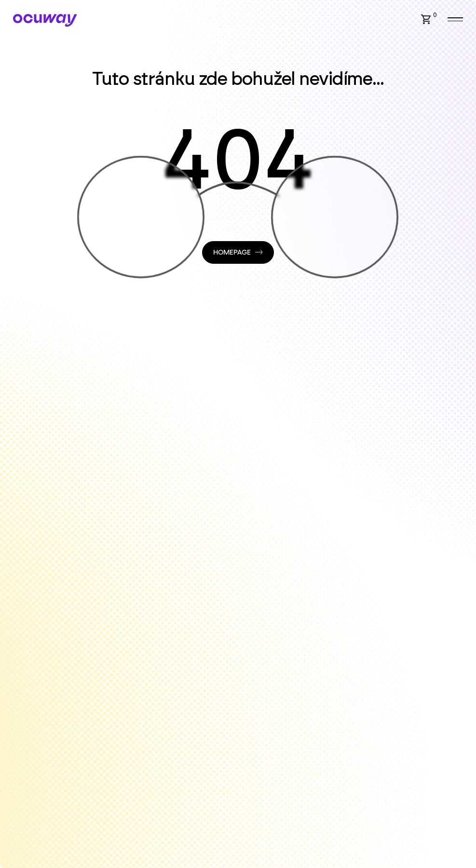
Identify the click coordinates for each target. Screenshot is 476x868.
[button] (426, 19)
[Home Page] (45, 20)
